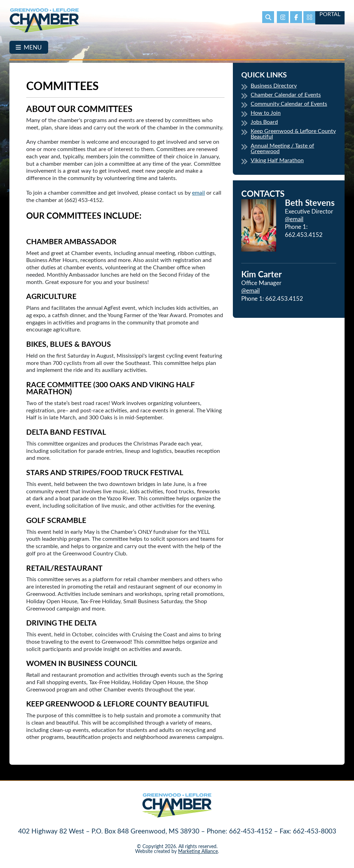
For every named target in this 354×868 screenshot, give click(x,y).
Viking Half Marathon (277, 160)
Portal (330, 14)
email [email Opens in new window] (198, 192)
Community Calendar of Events (289, 103)
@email (294, 219)
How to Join (266, 113)
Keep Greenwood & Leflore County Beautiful (293, 133)
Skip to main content (0, 5)
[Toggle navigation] (29, 47)
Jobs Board (264, 122)
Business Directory (274, 85)
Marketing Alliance (198, 851)
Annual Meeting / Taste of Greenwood (282, 148)
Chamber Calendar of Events (286, 94)
